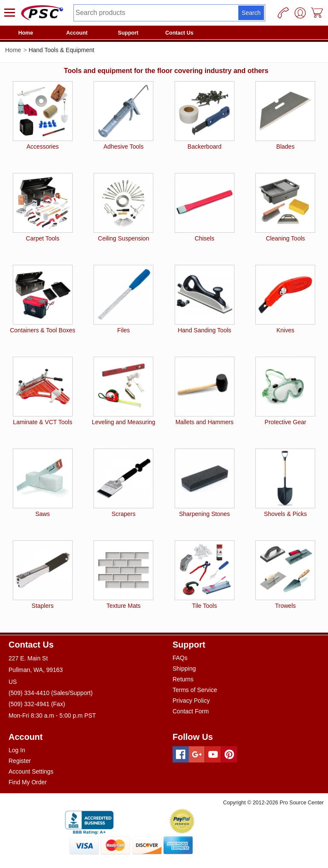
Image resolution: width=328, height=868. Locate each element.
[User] (300, 13)
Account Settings (31, 771)
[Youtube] (213, 754)
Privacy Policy (191, 701)
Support (128, 33)
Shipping (184, 669)
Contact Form (191, 711)
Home (26, 33)
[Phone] (283, 13)
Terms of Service (195, 690)
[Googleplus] (197, 754)
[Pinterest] (229, 754)
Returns (183, 679)
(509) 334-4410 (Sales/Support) (51, 693)
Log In (17, 750)
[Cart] (317, 13)
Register (20, 761)
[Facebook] (181, 754)
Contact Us (179, 33)
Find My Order (28, 782)
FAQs (180, 658)
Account (77, 33)
